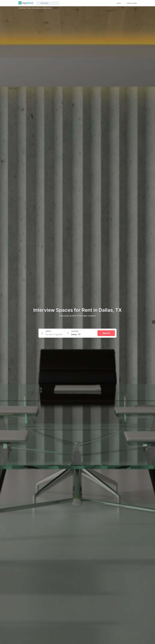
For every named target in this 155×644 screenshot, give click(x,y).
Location (75, 331)
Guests (48, 331)
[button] (48, 3)
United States (22, 8)
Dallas (29, 8)
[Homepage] (26, 3)
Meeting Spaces (37, 8)
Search (106, 333)
